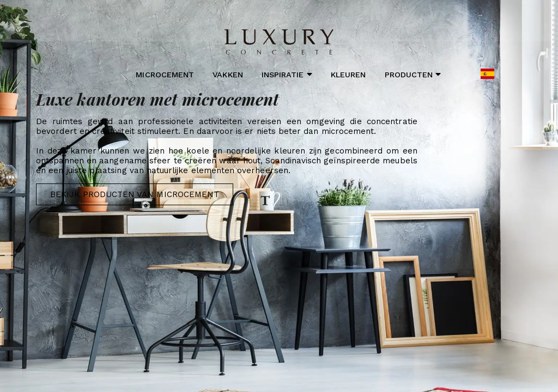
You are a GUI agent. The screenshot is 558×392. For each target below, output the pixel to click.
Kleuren (348, 75)
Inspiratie (287, 74)
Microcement (165, 75)
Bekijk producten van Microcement (135, 194)
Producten (413, 74)
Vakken (228, 75)
